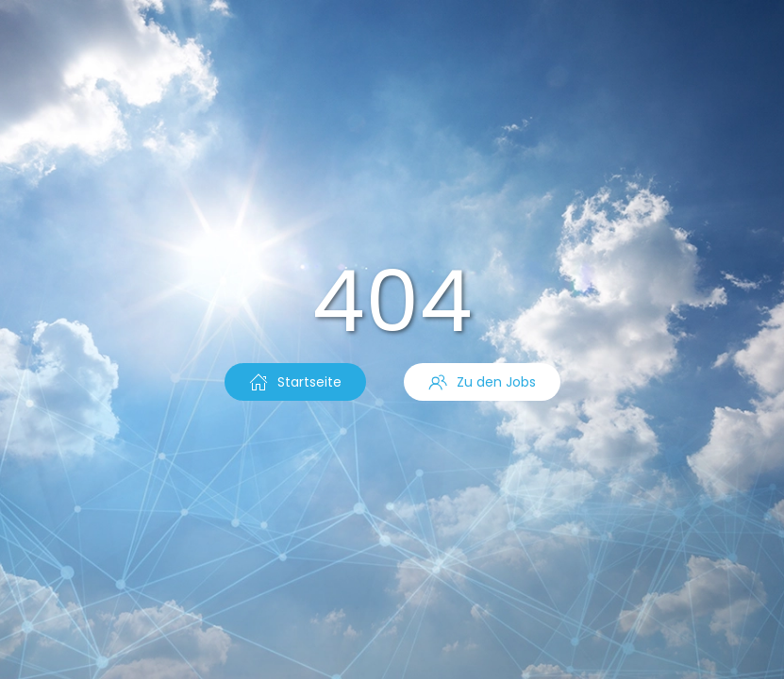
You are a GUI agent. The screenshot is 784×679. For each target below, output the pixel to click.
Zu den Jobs (482, 382)
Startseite (295, 382)
